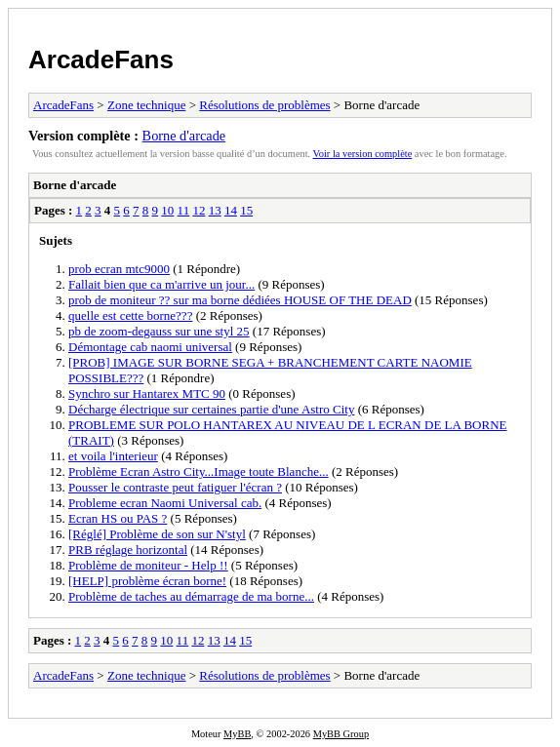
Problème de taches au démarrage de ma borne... (191, 596)
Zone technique (147, 105)
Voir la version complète (363, 154)
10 (167, 210)
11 (184, 210)
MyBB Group (341, 734)
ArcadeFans (101, 59)
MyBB (237, 734)
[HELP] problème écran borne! (147, 581)
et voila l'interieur (113, 456)
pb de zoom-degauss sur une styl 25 (159, 331)
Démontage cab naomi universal (150, 347)
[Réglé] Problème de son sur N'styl (157, 534)
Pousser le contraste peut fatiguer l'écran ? (175, 487)
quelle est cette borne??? (130, 315)
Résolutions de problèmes (264, 105)
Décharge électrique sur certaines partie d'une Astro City (211, 409)
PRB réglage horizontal (128, 550)
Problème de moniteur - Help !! (148, 565)
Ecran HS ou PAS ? (118, 518)
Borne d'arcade (184, 136)
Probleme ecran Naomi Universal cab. (165, 503)
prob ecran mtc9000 (119, 269)
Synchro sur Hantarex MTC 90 (147, 393)
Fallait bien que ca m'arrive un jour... (161, 284)
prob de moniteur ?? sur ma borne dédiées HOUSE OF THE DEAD (240, 300)
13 (215, 210)
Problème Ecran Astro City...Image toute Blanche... (199, 472)
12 (199, 210)
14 (231, 210)
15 (246, 210)
